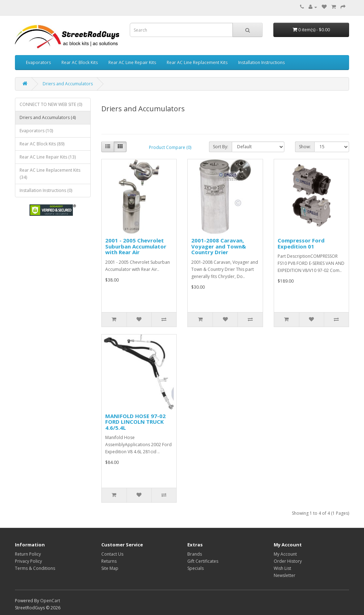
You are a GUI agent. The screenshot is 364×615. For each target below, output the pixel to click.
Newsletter (285, 575)
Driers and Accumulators (68, 84)
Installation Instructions (261, 62)
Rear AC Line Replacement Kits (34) (50, 174)
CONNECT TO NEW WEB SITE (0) (51, 104)
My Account (285, 554)
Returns (109, 561)
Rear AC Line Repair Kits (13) (48, 157)
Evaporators (38, 62)
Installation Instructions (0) (46, 190)
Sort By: (221, 147)
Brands (195, 554)
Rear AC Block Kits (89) (42, 144)
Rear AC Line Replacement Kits (197, 62)
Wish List (282, 568)
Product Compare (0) (170, 147)
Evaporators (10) (36, 131)
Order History (288, 561)
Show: (305, 147)
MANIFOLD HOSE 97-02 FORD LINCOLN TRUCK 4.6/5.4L (135, 422)
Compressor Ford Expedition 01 (301, 243)
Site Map (110, 568)
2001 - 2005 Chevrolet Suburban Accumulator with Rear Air (136, 246)
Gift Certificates (203, 561)
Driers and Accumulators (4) (48, 117)
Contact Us (112, 554)
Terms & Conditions (35, 568)
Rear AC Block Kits (80, 62)
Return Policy (28, 554)
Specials (196, 568)
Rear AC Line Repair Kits (132, 62)
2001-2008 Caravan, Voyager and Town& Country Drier (219, 246)
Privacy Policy (28, 561)
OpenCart (50, 601)
